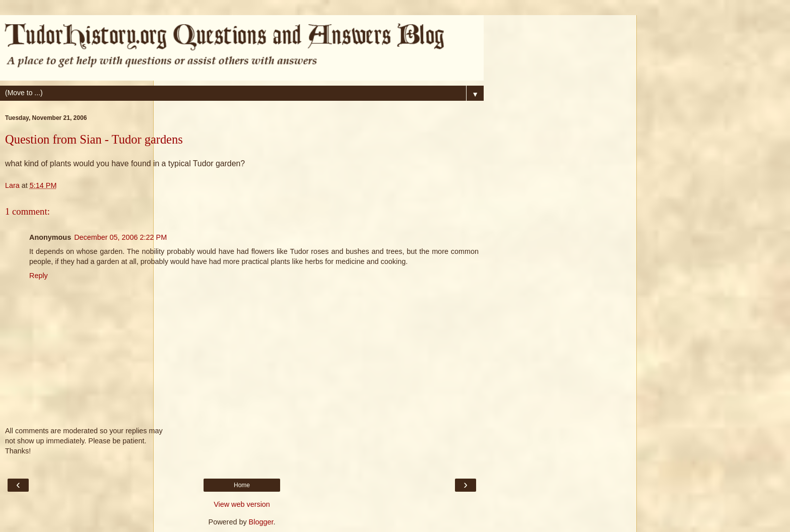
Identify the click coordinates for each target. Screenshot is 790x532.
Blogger (261, 522)
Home (242, 485)
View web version (242, 504)
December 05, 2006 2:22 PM (120, 237)
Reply (39, 276)
